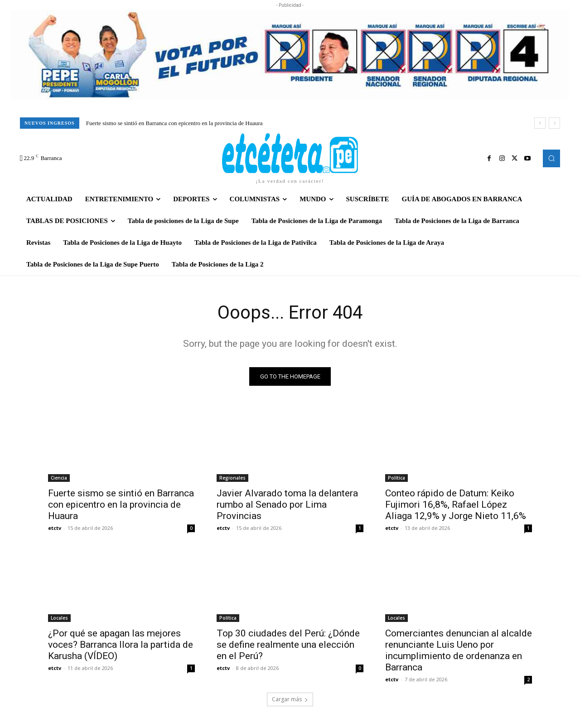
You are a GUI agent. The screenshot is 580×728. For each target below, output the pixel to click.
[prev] (540, 123)
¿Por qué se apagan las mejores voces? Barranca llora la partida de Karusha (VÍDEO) (121, 645)
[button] (551, 158)
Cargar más (290, 699)
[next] (554, 123)
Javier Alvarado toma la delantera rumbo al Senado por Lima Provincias (287, 505)
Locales (59, 618)
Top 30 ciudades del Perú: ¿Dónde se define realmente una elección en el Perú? (288, 645)
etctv (55, 528)
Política (396, 478)
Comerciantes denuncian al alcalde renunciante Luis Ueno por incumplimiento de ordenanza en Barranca (459, 650)
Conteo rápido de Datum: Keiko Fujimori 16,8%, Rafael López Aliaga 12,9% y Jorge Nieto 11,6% (456, 505)
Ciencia (59, 478)
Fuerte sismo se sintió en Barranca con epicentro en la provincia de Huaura (174, 123)
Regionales (232, 478)
